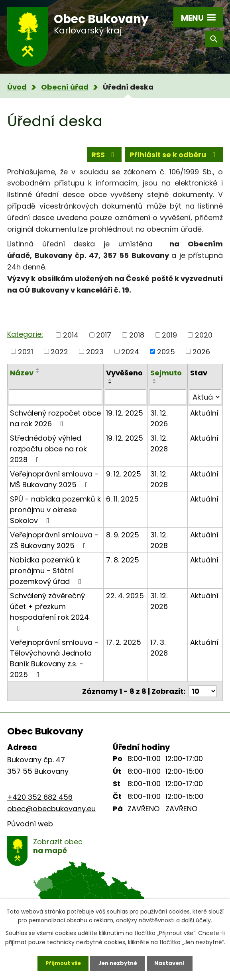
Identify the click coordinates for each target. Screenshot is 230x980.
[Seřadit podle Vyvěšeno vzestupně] (110, 385)
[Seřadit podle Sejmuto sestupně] (155, 388)
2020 (204, 340)
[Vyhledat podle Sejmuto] (168, 402)
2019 (169, 340)
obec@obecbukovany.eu (51, 814)
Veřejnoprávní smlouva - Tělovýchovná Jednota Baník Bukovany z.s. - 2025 (54, 664)
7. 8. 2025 (123, 565)
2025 (166, 356)
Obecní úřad (65, 87)
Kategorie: (25, 339)
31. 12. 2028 (159, 449)
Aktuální (204, 418)
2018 (137, 340)
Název (22, 378)
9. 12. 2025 (124, 479)
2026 (201, 356)
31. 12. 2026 (159, 424)
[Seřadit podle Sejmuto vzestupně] (155, 385)
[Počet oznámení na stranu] (202, 696)
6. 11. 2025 (122, 504)
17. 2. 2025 (124, 647)
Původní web (30, 829)
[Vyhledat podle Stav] (205, 402)
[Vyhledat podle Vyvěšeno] (125, 402)
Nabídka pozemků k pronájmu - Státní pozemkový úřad (47, 576)
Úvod (17, 87)
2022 (59, 356)
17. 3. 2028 (159, 653)
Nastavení (173, 962)
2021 (26, 356)
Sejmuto (166, 378)
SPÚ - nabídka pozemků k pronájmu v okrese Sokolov (55, 515)
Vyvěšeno (124, 378)
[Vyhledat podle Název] (55, 402)
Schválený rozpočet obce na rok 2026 (55, 424)
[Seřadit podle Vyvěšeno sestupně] (110, 388)
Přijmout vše (60, 962)
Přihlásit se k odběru (174, 156)
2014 (71, 340)
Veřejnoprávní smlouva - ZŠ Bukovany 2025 (54, 545)
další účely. (197, 918)
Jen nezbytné (118, 962)
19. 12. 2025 (125, 418)
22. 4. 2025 (125, 601)
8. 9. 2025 (123, 540)
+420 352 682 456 (40, 802)
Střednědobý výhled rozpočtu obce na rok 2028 (48, 454)
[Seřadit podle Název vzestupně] (38, 374)
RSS (104, 156)
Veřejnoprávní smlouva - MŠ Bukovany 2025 (54, 484)
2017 (104, 340)
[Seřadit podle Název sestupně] (38, 377)
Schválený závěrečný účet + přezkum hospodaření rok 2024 (49, 616)
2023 (95, 356)
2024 (130, 356)
